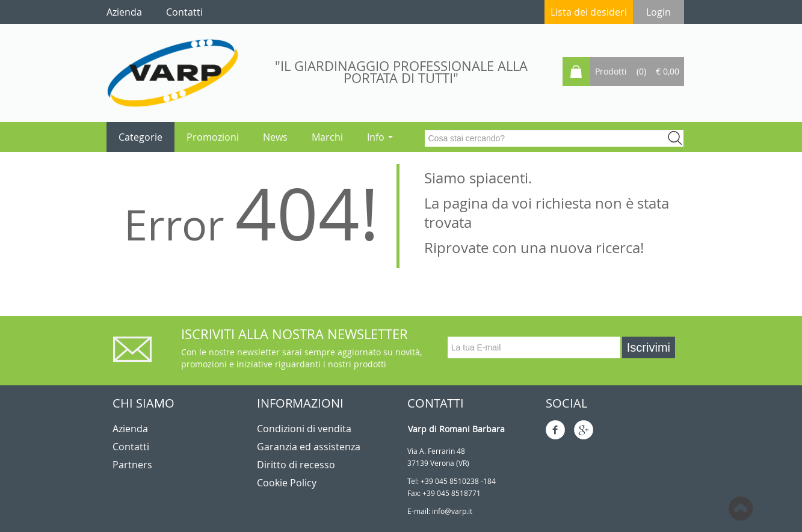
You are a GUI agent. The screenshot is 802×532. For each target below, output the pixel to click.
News (275, 137)
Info (380, 137)
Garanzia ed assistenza (309, 447)
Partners (132, 465)
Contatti (131, 447)
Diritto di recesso (296, 465)
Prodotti (611, 71)
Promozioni (213, 137)
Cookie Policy (287, 483)
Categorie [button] (140, 137)
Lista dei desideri (589, 12)
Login (659, 12)
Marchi (327, 137)
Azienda (130, 429)
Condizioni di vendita (304, 429)
